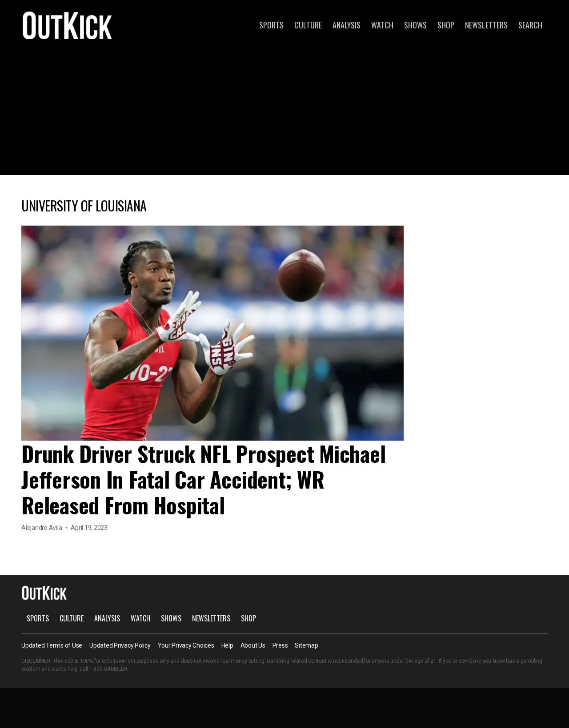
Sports (271, 25)
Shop (446, 25)
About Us (253, 645)
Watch (382, 25)
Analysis (347, 25)
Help (227, 645)
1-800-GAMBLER (108, 669)
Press (280, 645)
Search (530, 25)
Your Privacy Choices (186, 645)
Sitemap (306, 645)
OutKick (68, 25)
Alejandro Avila (42, 528)
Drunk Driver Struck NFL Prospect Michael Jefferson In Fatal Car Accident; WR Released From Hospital (203, 479)
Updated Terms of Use (52, 645)
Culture (308, 25)
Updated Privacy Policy (120, 645)
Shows (415, 25)
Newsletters (486, 25)
